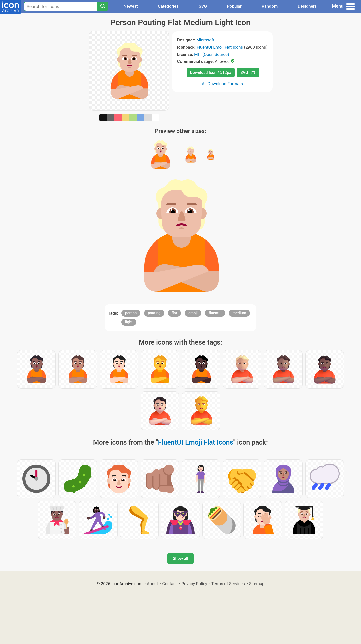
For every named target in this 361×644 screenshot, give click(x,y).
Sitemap (257, 584)
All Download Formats (222, 84)
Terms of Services (228, 584)
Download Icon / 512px (211, 73)
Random (270, 6)
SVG (203, 6)
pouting (154, 313)
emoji (193, 313)
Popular (234, 6)
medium (239, 313)
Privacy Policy (194, 584)
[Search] (103, 6)
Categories (168, 6)
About (153, 584)
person (131, 313)
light (129, 322)
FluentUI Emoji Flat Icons (220, 47)
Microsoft (205, 40)
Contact (170, 584)
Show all (180, 559)
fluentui (215, 313)
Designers (307, 6)
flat (174, 313)
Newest (130, 6)
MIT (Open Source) (212, 54)
